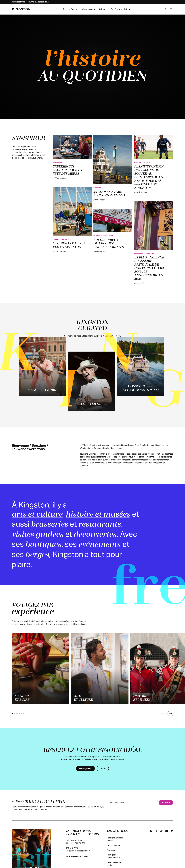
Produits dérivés (18, 2)
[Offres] (103, 768)
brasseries (50, 525)
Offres (103, 9)
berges (37, 555)
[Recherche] (166, 9)
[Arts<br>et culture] (100, 669)
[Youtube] (167, 831)
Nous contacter (116, 845)
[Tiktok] (161, 831)
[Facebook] (151, 831)
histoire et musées (98, 515)
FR (172, 9)
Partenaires (114, 850)
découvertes (95, 535)
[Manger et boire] (42, 367)
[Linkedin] (172, 831)
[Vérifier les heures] (77, 856)
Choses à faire (70, 9)
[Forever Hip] (92, 381)
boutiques (43, 545)
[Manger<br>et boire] (41, 669)
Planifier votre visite (121, 9)
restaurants (100, 525)
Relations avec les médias (39, 2)
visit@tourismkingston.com (78, 851)
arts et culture (37, 515)
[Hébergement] (85, 768)
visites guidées (38, 535)
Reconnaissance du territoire (119, 864)
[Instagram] (156, 831)
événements (100, 545)
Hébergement (88, 9)
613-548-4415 (72, 848)
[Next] (170, 714)
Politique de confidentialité (119, 856)
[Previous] (163, 714)
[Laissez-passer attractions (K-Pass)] (141, 367)
